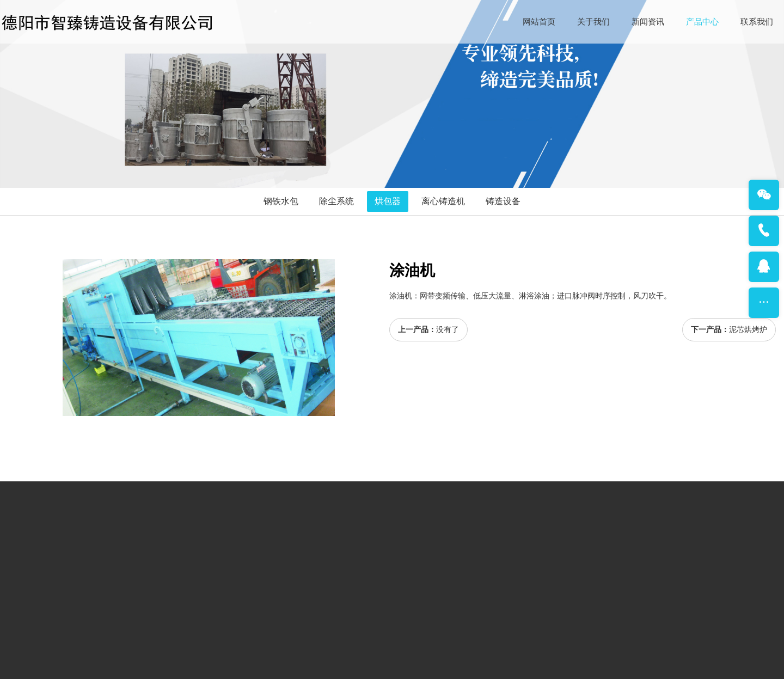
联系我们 (757, 22)
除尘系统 (336, 201)
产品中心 (702, 22)
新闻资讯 (648, 22)
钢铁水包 (281, 201)
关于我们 (593, 22)
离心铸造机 (443, 201)
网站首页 (539, 22)
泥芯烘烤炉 (748, 329)
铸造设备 (503, 201)
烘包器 (388, 201)
